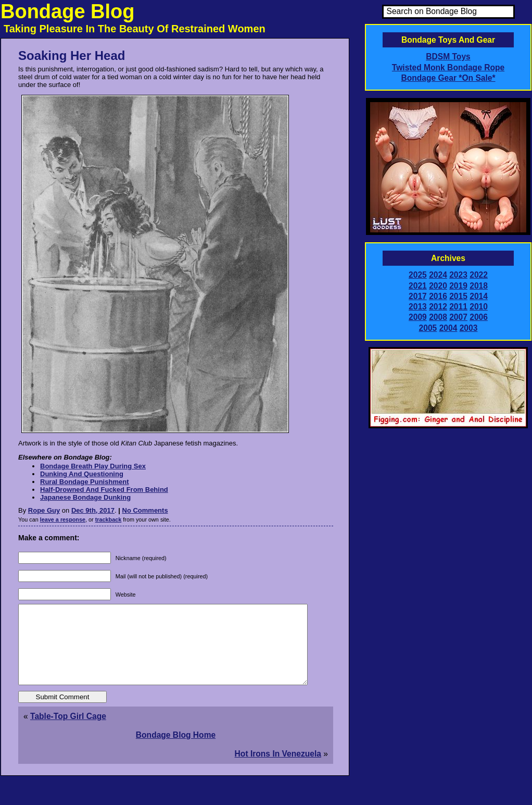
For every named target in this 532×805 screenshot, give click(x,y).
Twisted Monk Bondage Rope (448, 67)
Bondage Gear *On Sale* (448, 78)
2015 (458, 296)
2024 (438, 275)
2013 (418, 307)
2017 (418, 296)
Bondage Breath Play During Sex (93, 466)
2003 (469, 328)
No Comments (145, 510)
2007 (458, 317)
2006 (479, 317)
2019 (458, 286)
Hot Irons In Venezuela (278, 769)
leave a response (63, 519)
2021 (418, 286)
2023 (458, 275)
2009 (418, 317)
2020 (438, 286)
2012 (438, 307)
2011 (458, 307)
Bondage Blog (68, 11)
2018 (479, 286)
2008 (438, 317)
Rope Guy (44, 510)
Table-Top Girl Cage (68, 732)
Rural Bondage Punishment (84, 482)
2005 (428, 328)
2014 (479, 296)
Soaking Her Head (72, 55)
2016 (438, 296)
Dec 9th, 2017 (93, 510)
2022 (479, 275)
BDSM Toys (448, 57)
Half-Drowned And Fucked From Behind (104, 490)
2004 (448, 328)
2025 (418, 275)
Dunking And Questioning (82, 474)
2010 (479, 307)
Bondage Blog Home (176, 751)
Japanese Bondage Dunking (85, 497)
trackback (109, 519)
